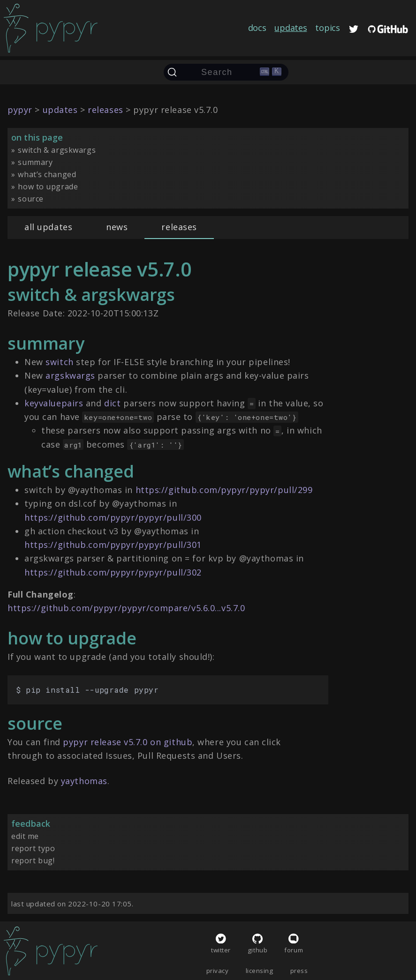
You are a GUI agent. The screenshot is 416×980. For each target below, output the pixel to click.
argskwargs (70, 375)
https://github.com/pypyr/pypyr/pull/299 (224, 490)
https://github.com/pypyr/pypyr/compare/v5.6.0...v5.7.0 (126, 608)
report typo (33, 848)
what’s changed (47, 174)
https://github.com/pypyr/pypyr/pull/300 (113, 517)
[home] (51, 28)
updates (291, 28)
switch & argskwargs (57, 150)
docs (257, 28)
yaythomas (84, 781)
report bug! (33, 860)
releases (179, 227)
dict (112, 403)
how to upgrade (48, 187)
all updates (48, 227)
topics (327, 28)
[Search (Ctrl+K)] (226, 72)
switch (59, 362)
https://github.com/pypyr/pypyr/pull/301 (113, 545)
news (117, 227)
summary (35, 162)
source (30, 199)
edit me (25, 836)
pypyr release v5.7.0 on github (128, 742)
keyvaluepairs (54, 403)
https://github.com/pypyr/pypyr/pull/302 (113, 572)
